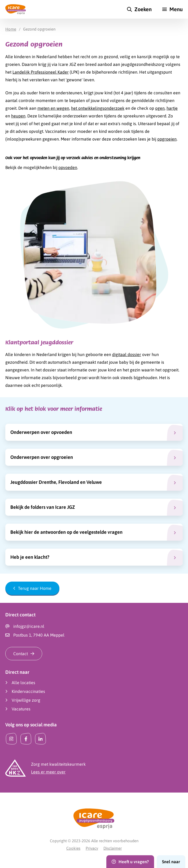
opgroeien (167, 139)
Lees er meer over (48, 772)
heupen (18, 116)
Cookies (73, 848)
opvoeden (68, 167)
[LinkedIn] (40, 739)
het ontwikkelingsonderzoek (98, 108)
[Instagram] (11, 739)
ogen (160, 108)
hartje (172, 108)
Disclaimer (113, 848)
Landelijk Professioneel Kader (41, 72)
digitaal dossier (127, 354)
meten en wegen (53, 108)
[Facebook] (26, 739)
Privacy (92, 848)
